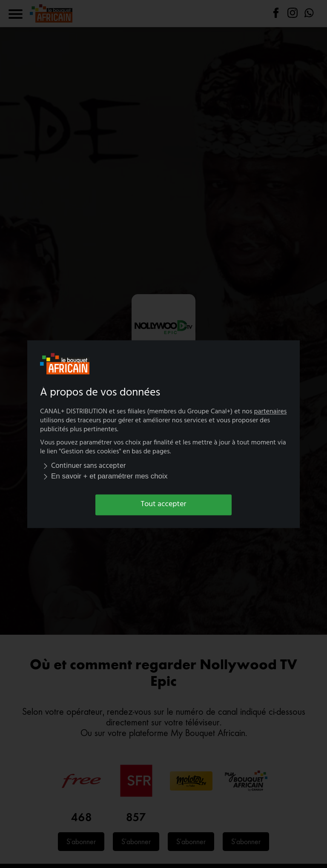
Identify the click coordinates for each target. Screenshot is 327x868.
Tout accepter (164, 505)
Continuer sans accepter (83, 466)
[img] (46, 466)
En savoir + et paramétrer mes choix (104, 477)
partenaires (271, 412)
